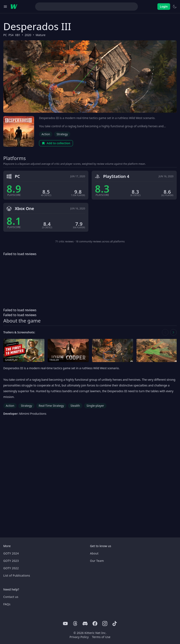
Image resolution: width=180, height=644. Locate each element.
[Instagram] (105, 624)
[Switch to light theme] (175, 7)
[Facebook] (95, 624)
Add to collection (56, 143)
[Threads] (75, 624)
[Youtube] (65, 624)
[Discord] (85, 624)
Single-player (95, 406)
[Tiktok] (115, 624)
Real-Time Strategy (51, 406)
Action (46, 134)
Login (164, 6)
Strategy (62, 134)
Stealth (75, 406)
